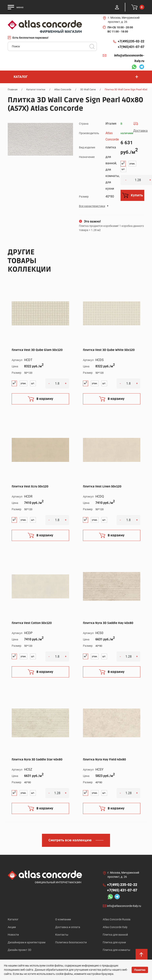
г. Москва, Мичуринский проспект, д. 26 (124, 20)
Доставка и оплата (68, 927)
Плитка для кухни (114, 943)
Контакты (62, 935)
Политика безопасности (71, 943)
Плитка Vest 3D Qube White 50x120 (109, 350)
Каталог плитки (36, 89)
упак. (132, 164)
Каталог (13, 919)
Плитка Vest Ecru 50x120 (30, 486)
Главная (13, 89)
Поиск (92, 46)
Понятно (140, 970)
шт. (123, 169)
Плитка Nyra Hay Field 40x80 (104, 759)
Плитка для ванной (115, 935)
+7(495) (131, 41)
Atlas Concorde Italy (115, 927)
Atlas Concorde (63, 89)
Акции (12, 927)
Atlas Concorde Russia (117, 919)
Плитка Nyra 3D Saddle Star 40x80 (37, 759)
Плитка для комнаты (116, 950)
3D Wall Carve (88, 89)
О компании (63, 919)
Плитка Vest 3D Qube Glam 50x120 (37, 350)
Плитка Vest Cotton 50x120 (32, 623)
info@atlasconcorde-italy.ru (129, 58)
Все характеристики (92, 206)
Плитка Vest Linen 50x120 (102, 486)
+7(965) (131, 47)
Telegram (142, 67)
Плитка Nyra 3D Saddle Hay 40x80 (108, 623)
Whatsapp (134, 67)
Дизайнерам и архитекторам (27, 943)
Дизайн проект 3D (19, 950)
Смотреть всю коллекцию (70, 840)
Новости (13, 935)
